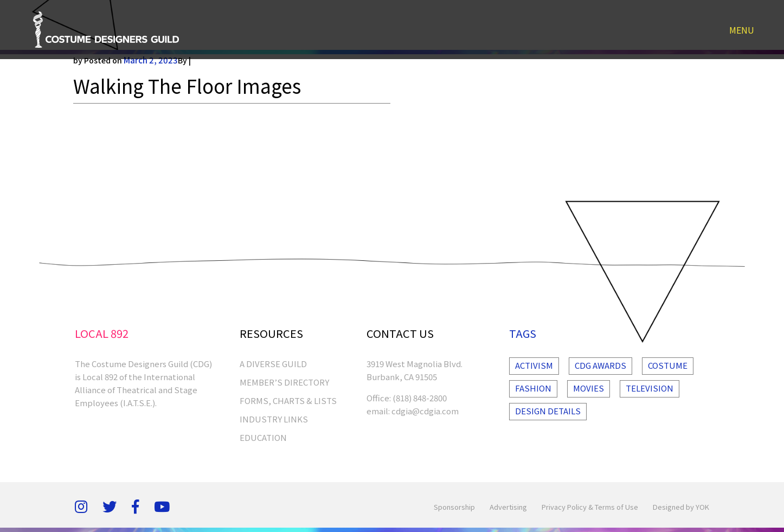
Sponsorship (454, 507)
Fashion (533, 388)
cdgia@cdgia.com (425, 411)
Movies (589, 388)
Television (650, 388)
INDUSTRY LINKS (274, 419)
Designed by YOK (681, 507)
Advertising (508, 507)
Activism (534, 365)
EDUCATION (263, 437)
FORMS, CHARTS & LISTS (288, 400)
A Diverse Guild (273, 364)
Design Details (548, 411)
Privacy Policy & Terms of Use (590, 507)
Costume (668, 365)
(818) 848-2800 (420, 398)
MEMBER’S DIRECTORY (284, 382)
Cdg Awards (600, 365)
